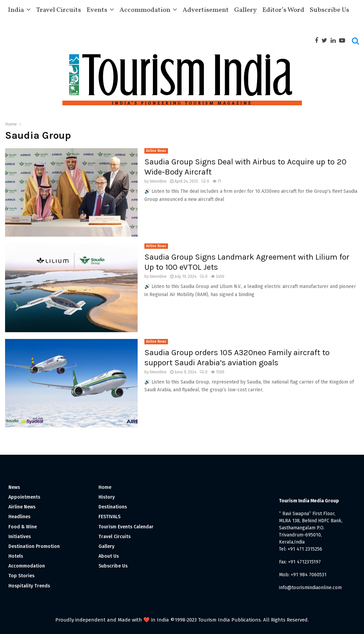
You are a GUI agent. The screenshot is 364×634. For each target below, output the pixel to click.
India (16, 10)
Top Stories (21, 576)
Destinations (113, 507)
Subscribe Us (329, 10)
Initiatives (20, 537)
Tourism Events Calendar (126, 527)
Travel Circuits (59, 10)
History (107, 497)
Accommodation (145, 10)
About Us (109, 556)
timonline (158, 181)
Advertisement (206, 10)
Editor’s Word (283, 10)
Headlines (19, 517)
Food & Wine (23, 527)
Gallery (245, 10)
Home (105, 487)
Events (97, 10)
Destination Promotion (34, 546)
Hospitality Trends (29, 586)
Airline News (156, 151)
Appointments (24, 497)
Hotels (16, 556)
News (14, 487)
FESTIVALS (109, 517)
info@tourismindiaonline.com (310, 588)
